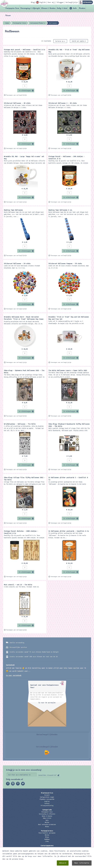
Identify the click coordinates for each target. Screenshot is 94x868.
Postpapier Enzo (12, 8)
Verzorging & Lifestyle (30, 8)
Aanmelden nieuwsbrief (47, 775)
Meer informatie (82, 863)
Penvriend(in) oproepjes (47, 833)
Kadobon (47, 839)
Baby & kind (62, 8)
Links (47, 841)
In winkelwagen (25, 90)
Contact (47, 803)
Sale (75, 8)
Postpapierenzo (47, 831)
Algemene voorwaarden (47, 799)
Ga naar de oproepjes (47, 703)
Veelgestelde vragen (47, 797)
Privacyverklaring (47, 806)
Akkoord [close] (63, 863)
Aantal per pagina (79, 41)
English (47, 801)
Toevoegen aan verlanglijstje (16, 95)
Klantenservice (47, 793)
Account (47, 795)
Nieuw (8, 15)
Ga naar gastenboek (14, 675)
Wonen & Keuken (48, 8)
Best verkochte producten (47, 824)
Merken (82, 8)
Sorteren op (60, 41)
